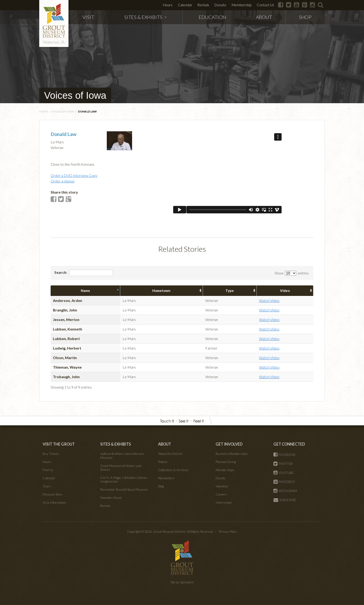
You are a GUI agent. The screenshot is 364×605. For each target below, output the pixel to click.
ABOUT (264, 17)
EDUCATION (212, 17)
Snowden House (111, 498)
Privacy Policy (228, 532)
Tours (47, 486)
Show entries (292, 273)
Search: (84, 273)
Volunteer (222, 486)
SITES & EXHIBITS (145, 17)
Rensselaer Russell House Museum (124, 489)
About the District (170, 454)
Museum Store (53, 494)
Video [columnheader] (285, 291)
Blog (161, 486)
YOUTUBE (284, 473)
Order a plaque (63, 181)
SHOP (305, 17)
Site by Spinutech (182, 582)
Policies (163, 462)
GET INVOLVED (229, 444)
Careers (221, 494)
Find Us (48, 470)
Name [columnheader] (85, 291)
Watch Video (269, 300)
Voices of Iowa (75, 95)
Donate (220, 5)
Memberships (225, 470)
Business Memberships (232, 454)
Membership (242, 5)
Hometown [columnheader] (161, 291)
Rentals (203, 5)
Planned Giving (226, 462)
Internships (224, 503)
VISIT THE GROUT (59, 444)
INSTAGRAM (285, 491)
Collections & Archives (173, 470)
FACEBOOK (285, 455)
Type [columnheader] (230, 291)
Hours (168, 5)
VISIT (88, 17)
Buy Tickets (51, 454)
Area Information (54, 503)
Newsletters (166, 478)
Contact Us (265, 5)
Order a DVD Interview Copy (74, 175)
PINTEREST (284, 482)
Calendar (185, 5)
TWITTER (283, 464)
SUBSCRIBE (285, 500)
